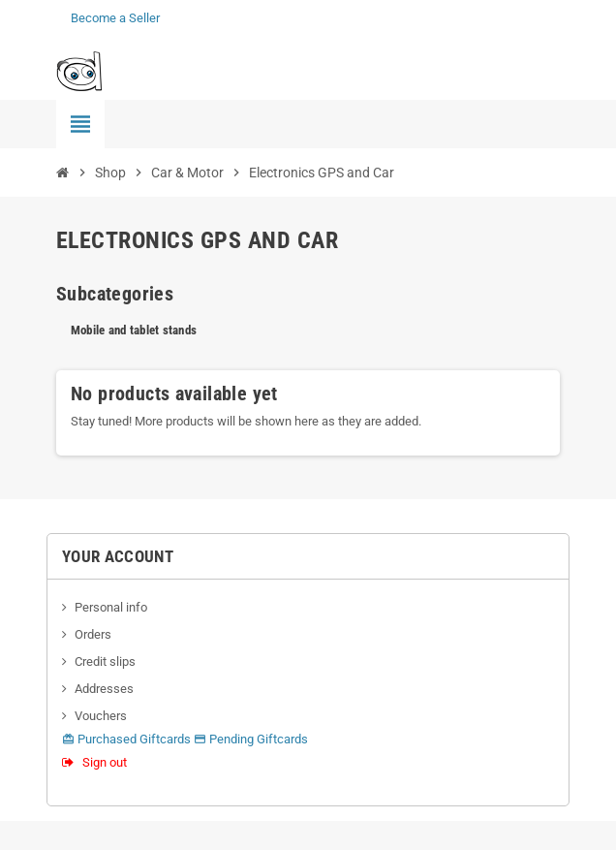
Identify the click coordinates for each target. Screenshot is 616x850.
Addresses (104, 689)
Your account (118, 556)
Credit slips (105, 661)
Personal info (111, 607)
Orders (93, 634)
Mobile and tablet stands (134, 330)
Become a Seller (115, 18)
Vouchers (101, 716)
